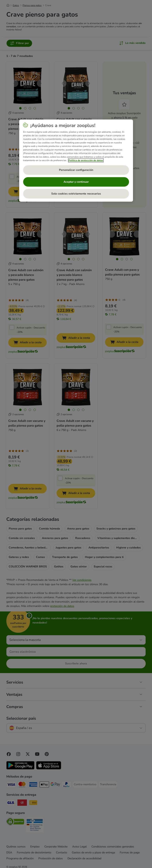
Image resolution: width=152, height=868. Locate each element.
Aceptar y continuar (76, 182)
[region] (76, 161)
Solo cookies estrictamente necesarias (76, 194)
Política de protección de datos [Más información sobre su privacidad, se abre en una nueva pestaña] (86, 160)
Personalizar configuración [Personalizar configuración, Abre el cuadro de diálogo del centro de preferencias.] (76, 170)
